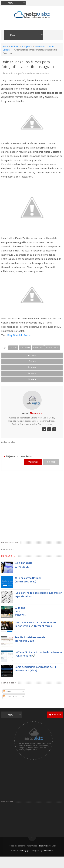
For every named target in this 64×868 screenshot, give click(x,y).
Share (32, 361)
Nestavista (44, 846)
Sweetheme (48, 851)
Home (6, 46)
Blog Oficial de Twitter (19, 335)
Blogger (26, 851)
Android (15, 46)
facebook (33, 462)
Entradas (8, 691)
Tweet (32, 355)
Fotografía (27, 46)
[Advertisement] (30, 508)
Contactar (55, 715)
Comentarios (10, 696)
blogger (51, 462)
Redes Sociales (43, 73)
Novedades (40, 46)
